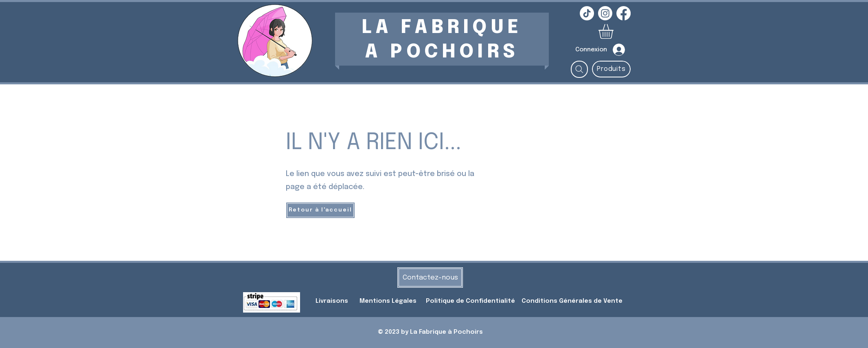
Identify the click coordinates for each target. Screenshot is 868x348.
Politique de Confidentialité (471, 301)
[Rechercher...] (579, 69)
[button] (615, 31)
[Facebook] (624, 13)
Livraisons (332, 301)
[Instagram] (605, 13)
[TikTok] (587, 13)
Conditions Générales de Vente (572, 301)
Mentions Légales (388, 301)
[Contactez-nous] (430, 278)
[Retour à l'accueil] (320, 210)
